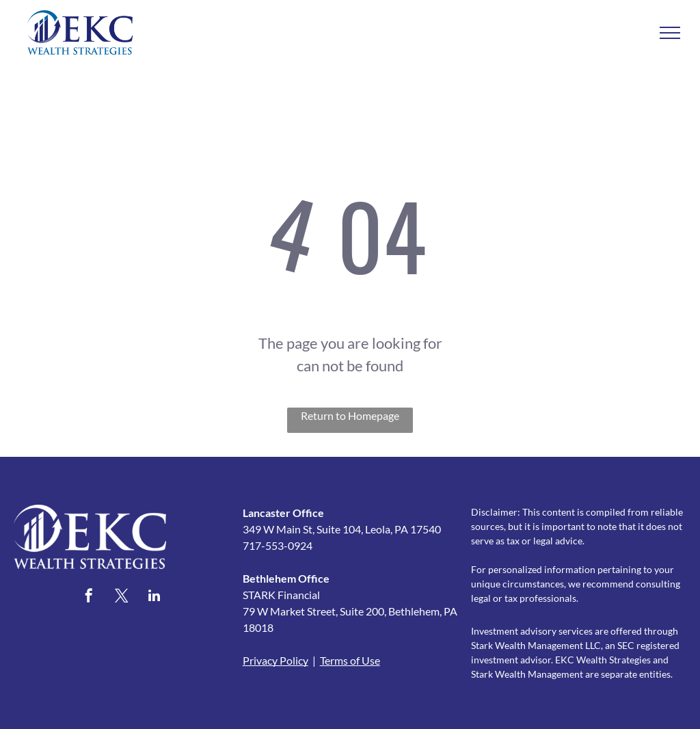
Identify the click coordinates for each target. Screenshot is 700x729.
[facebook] (89, 597)
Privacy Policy (275, 660)
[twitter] (122, 597)
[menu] (670, 33)
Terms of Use (350, 660)
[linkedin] (154, 597)
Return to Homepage (350, 415)
